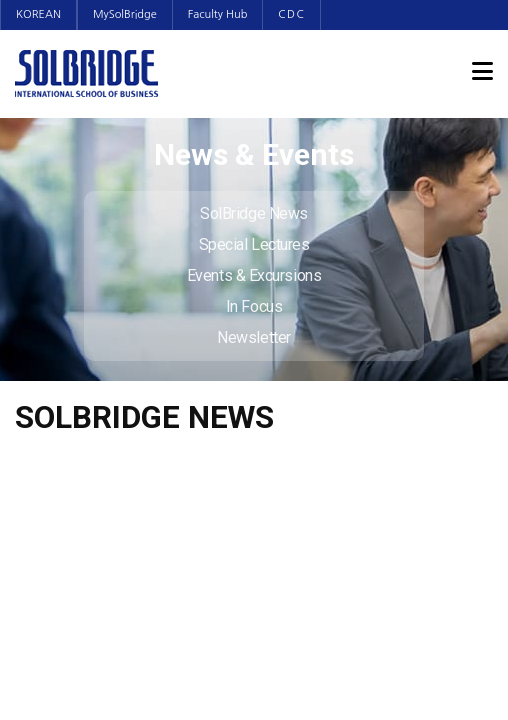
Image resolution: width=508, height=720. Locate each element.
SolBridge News (254, 213)
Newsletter (254, 337)
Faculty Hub (218, 14)
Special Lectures (254, 244)
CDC (291, 14)
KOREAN (38, 14)
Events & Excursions (254, 275)
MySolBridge (125, 14)
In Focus (254, 306)
